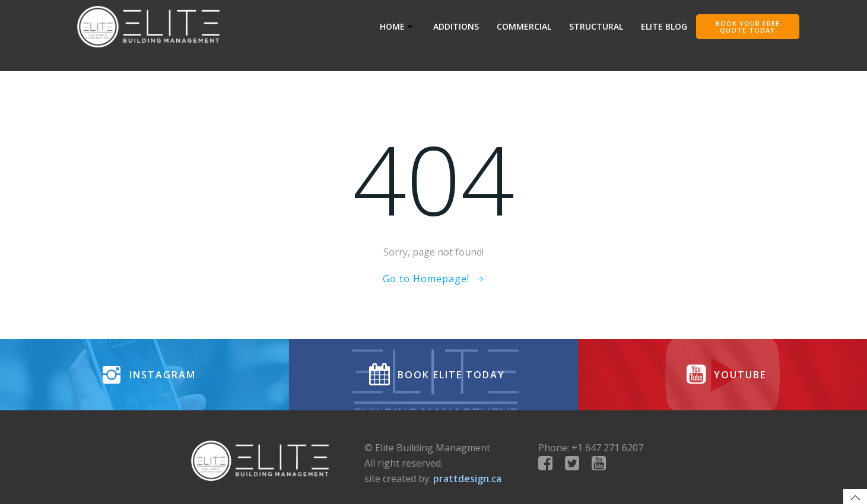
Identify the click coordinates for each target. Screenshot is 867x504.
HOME (398, 26)
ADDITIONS (456, 26)
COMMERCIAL (524, 26)
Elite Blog (664, 26)
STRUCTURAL (596, 26)
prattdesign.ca (467, 479)
